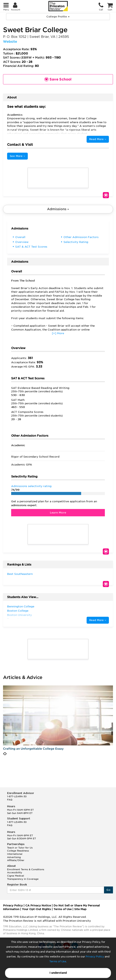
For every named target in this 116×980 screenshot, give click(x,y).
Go (108, 890)
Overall (20, 237)
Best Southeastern (20, 574)
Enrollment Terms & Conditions (26, 869)
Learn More (58, 513)
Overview (22, 242)
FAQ (10, 800)
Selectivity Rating (76, 242)
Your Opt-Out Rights (36, 909)
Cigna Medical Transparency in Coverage (23, 877)
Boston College (18, 611)
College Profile (58, 17)
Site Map (80, 909)
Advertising (14, 857)
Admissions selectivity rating (31, 486)
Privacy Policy (95, 957)
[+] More (58, 333)
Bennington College (21, 606)
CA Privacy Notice (38, 905)
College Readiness (18, 851)
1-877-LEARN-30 (17, 796)
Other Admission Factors (81, 237)
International (15, 854)
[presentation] (4, 754)
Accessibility (15, 872)
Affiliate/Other (16, 860)
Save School (106, 195)
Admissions (58, 209)
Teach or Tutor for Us (20, 848)
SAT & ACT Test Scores (31, 247)
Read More (98, 139)
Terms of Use (58, 961)
